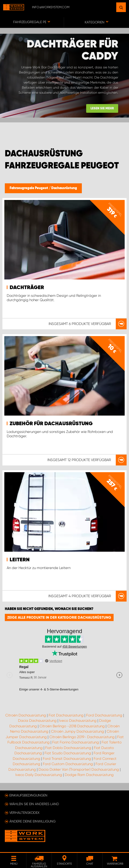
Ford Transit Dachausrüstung (67, 759)
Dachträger (27, 288)
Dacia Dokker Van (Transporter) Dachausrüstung (79, 769)
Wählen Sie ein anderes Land (34, 804)
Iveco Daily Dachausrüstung (39, 775)
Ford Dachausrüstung (104, 715)
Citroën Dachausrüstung (26, 715)
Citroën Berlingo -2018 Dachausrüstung (72, 726)
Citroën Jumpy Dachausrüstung (77, 731)
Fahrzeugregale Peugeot (29, 188)
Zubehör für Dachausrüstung (51, 424)
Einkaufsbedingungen (28, 795)
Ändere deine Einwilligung (32, 821)
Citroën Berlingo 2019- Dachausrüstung (82, 737)
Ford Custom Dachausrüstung (68, 764)
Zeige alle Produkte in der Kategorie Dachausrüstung (59, 617)
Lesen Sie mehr (102, 109)
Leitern (20, 560)
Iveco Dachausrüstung (78, 721)
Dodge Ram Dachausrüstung (89, 775)
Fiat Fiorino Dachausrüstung (76, 742)
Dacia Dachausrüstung (37, 721)
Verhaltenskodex (24, 813)
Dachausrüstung (64, 188)
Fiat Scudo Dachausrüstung (68, 753)
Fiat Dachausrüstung (66, 715)
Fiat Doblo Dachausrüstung (68, 748)
